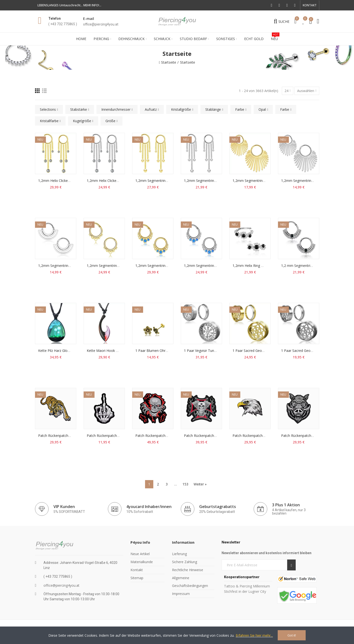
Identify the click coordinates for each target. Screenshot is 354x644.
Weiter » (200, 484)
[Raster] (37, 91)
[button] (310, 5)
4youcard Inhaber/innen (149, 507)
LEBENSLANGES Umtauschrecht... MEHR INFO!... (69, 5)
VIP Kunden (64, 507)
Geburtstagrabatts (218, 507)
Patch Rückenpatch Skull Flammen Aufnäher (170, 436)
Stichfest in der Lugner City (246, 591)
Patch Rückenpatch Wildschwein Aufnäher (314, 436)
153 (185, 484)
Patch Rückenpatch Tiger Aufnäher (65, 436)
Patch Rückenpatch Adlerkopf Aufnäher (263, 436)
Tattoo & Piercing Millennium (247, 586)
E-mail (89, 19)
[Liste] (44, 91)
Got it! (292, 635)
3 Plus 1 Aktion (286, 505)
